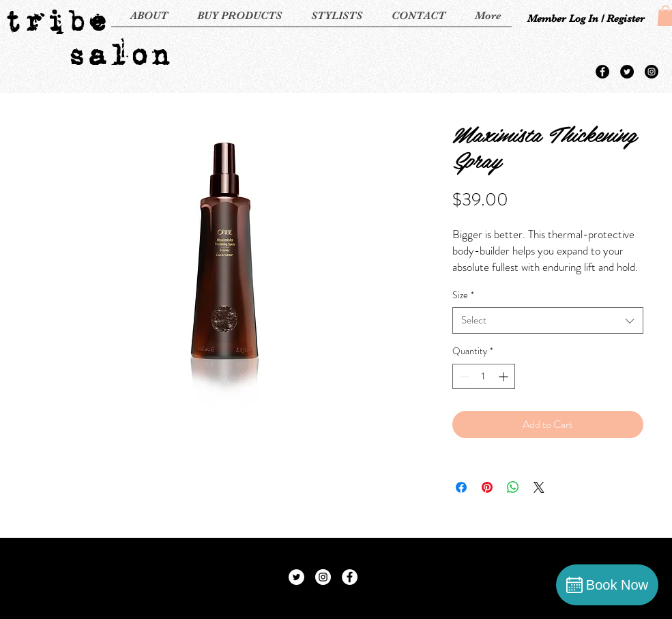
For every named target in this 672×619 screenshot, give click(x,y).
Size (463, 295)
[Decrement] (463, 376)
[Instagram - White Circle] (323, 577)
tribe (55, 20)
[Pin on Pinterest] (487, 487)
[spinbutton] (484, 376)
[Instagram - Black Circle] (652, 72)
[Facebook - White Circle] (350, 577)
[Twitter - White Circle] (296, 577)
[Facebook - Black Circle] (602, 72)
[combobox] (548, 320)
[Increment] (505, 376)
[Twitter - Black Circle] (627, 72)
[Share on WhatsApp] (513, 487)
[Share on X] (539, 487)
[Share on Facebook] (461, 487)
